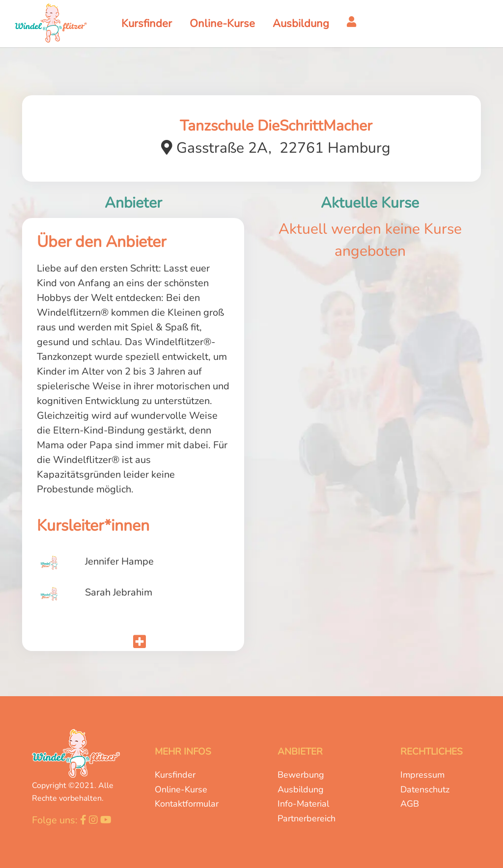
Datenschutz (425, 789)
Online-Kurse (181, 789)
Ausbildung (301, 789)
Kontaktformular (187, 804)
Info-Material (303, 804)
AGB (410, 804)
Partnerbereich (307, 818)
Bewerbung (301, 775)
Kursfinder (175, 775)
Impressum (422, 775)
